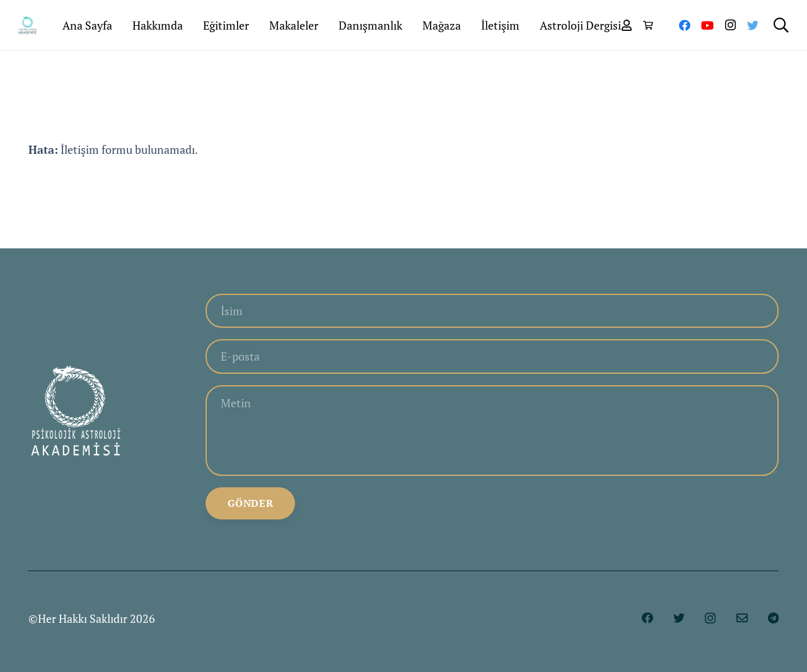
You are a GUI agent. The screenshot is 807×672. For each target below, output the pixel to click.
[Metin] (492, 431)
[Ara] (781, 25)
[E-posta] (492, 356)
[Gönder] (250, 503)
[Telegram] (773, 618)
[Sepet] (648, 25)
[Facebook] (685, 25)
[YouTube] (707, 25)
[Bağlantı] (27, 25)
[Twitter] (753, 25)
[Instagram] (730, 25)
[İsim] (492, 311)
